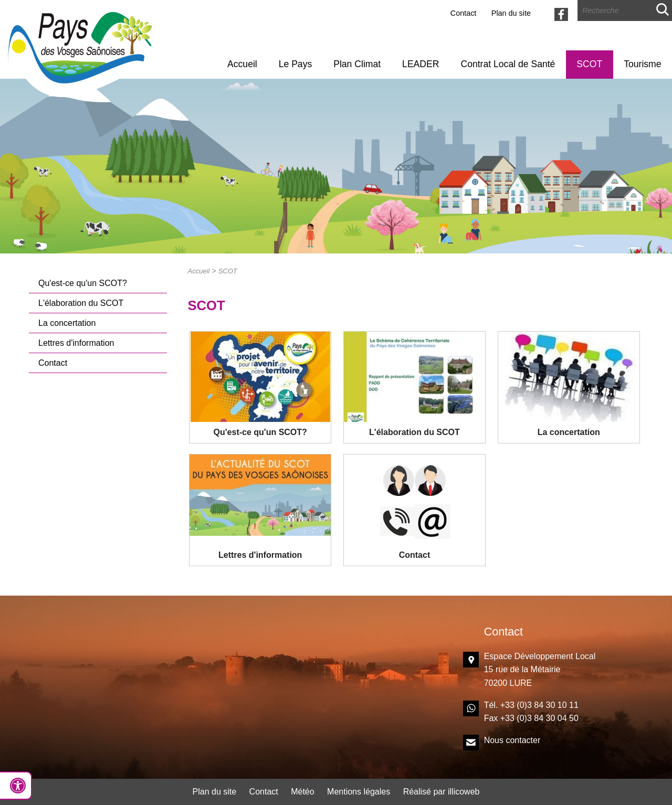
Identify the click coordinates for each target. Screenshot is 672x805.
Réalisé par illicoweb (442, 792)
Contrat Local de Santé (508, 64)
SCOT (589, 64)
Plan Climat (357, 64)
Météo (302, 792)
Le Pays (296, 64)
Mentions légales (359, 792)
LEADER (421, 64)
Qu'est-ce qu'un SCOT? (83, 283)
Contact (464, 13)
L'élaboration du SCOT (81, 303)
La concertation (67, 323)
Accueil (242, 64)
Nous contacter (512, 740)
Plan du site (511, 13)
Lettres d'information (76, 343)
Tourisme (642, 64)
